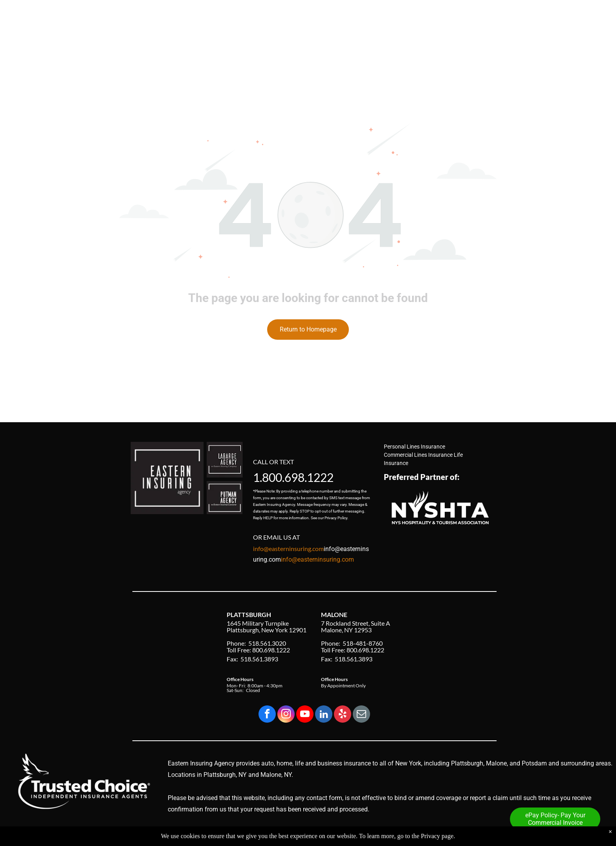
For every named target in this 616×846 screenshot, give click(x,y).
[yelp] (343, 715)
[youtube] (305, 715)
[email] (361, 715)
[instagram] (286, 715)
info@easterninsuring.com (317, 559)
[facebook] (267, 715)
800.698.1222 (298, 477)
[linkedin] (324, 715)
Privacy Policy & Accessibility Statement (448, 833)
